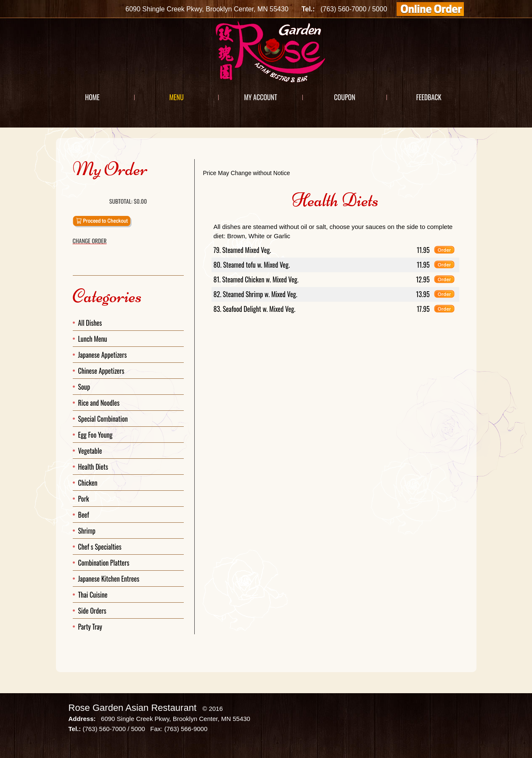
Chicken (88, 483)
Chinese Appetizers (101, 371)
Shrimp (87, 531)
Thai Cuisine (93, 595)
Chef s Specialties (100, 547)
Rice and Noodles (99, 403)
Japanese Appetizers (103, 355)
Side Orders (92, 611)
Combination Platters (104, 563)
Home (92, 97)
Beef (84, 515)
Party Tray (90, 627)
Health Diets (93, 467)
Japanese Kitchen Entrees (109, 579)
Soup (84, 387)
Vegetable (90, 451)
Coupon (344, 97)
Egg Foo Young (95, 435)
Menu (176, 97)
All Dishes (90, 323)
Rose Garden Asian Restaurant (133, 708)
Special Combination (103, 419)
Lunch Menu (93, 339)
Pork (84, 499)
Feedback (429, 97)
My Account (261, 97)
